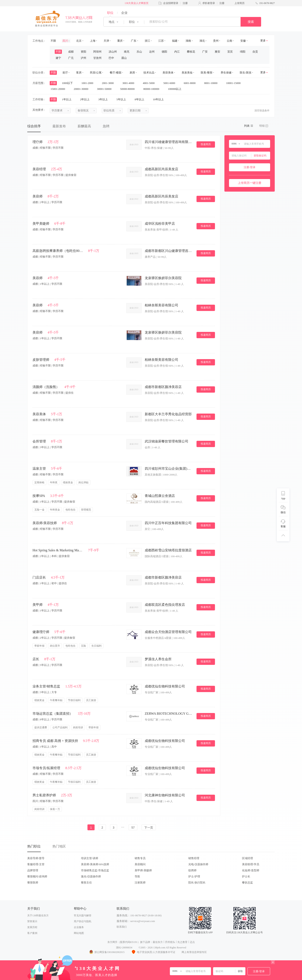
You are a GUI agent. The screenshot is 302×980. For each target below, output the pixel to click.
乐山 (139, 52)
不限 (53, 41)
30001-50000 (106, 89)
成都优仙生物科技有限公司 (165, 686)
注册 (185, 3)
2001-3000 (109, 83)
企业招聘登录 (171, 3)
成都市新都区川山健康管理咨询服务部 (169, 251)
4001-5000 (150, 83)
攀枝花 (191, 52)
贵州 (216, 41)
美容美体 (168, 73)
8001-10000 (212, 83)
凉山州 (113, 52)
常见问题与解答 (83, 916)
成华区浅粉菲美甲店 (160, 224)
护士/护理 (194, 876)
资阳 (83, 52)
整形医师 (33, 883)
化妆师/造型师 (251, 870)
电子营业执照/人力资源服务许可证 (153, 952)
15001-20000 (59, 89)
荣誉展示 (32, 921)
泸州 (83, 58)
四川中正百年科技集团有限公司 (168, 523)
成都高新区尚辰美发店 (161, 169)
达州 (152, 52)
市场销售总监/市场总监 (95, 870)
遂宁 (58, 58)
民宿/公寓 (96, 73)
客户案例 (32, 933)
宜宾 (230, 52)
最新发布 (59, 126)
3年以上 (105, 99)
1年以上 (68, 99)
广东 (134, 41)
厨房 (132, 73)
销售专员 (140, 858)
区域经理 (247, 858)
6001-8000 (191, 83)
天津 (106, 41)
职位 (110, 13)
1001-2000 (89, 83)
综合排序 (34, 126)
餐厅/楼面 (116, 73)
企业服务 (79, 927)
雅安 (217, 52)
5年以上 (123, 99)
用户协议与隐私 (83, 921)
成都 (71, 52)
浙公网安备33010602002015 (107, 952)
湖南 (188, 41)
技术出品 (149, 73)
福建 (175, 41)
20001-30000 (83, 89)
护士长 (246, 876)
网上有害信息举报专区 (194, 952)
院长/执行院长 (197, 883)
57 (133, 828)
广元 (71, 58)
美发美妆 (187, 73)
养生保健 (226, 73)
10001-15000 (235, 83)
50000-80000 (129, 89)
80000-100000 (153, 89)
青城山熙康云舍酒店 (160, 496)
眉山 (124, 58)
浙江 (147, 41)
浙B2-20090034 (124, 948)
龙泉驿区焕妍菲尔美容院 (163, 278)
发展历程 (32, 927)
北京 (79, 41)
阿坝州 (97, 52)
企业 (124, 13)
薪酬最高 (84, 126)
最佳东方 (158, 942)
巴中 (111, 58)
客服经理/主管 (36, 864)
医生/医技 (246, 73)
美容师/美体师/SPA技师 (95, 864)
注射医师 (140, 883)
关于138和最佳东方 (38, 916)
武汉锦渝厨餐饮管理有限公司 (167, 441)
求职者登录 (209, 3)
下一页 (149, 828)
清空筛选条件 (262, 111)
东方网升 (112, 942)
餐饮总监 (247, 883)
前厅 (65, 73)
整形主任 (86, 883)
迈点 (192, 942)
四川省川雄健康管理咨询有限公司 (169, 142)
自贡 (255, 52)
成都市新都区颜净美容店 (163, 387)
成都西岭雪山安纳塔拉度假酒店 (168, 550)
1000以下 (69, 83)
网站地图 (79, 933)
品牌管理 (33, 870)
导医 (137, 876)
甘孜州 (97, 58)
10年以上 (160, 99)
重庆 (120, 41)
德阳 (164, 52)
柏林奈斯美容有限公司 (161, 305)
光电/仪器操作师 (198, 864)
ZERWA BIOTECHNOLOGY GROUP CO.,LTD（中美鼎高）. (169, 714)
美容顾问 (140, 864)
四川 (65, 41)
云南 (229, 41)
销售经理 (194, 858)
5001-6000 (171, 83)
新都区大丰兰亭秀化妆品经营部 (168, 414)
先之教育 (182, 942)
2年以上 (86, 99)
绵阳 (243, 52)
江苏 (161, 41)
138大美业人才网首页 (137, 3)
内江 (177, 52)
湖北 (202, 41)
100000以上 (176, 89)
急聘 (106, 126)
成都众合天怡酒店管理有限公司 (168, 632)
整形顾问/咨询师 (37, 876)
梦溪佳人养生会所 (158, 659)
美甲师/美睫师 (143, 870)
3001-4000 (130, 83)
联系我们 (122, 927)
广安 (205, 52)
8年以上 (141, 99)
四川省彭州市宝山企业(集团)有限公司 (169, 469)
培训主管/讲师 (90, 858)
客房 (79, 73)
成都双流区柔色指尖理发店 (165, 605)
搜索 (251, 22)
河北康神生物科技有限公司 (165, 795)
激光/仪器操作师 (91, 876)
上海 (93, 41)
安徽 (243, 41)
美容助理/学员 (251, 864)
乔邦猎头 (170, 942)
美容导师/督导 (36, 858)
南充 (127, 52)
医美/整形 (207, 73)
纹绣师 (192, 870)
